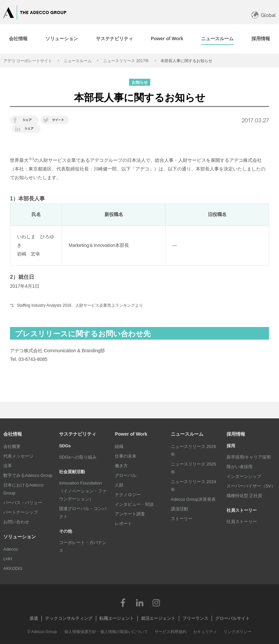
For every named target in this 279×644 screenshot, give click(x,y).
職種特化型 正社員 (244, 496)
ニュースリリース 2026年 (194, 450)
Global (268, 15)
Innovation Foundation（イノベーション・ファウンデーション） (83, 491)
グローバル (126, 475)
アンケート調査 (130, 514)
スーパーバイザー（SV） (251, 486)
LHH (8, 559)
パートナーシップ (21, 512)
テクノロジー (128, 495)
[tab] (62, 39)
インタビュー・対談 (134, 504)
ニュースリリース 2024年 (194, 486)
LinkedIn (140, 602)
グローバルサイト (233, 618)
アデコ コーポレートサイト (28, 61)
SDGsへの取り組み (78, 457)
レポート (123, 524)
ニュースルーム (78, 61)
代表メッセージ (18, 456)
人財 (119, 485)
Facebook (123, 602)
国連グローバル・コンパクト (83, 513)
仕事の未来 (126, 456)
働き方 (121, 466)
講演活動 (179, 509)
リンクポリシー (238, 632)
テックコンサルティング (69, 618)
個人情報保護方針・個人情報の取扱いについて (106, 632)
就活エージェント (158, 618)
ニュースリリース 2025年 (194, 468)
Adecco (10, 549)
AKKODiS (13, 568)
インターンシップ (244, 476)
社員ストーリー (242, 522)
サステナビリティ (78, 434)
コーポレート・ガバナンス (83, 546)
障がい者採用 (240, 467)
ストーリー (182, 519)
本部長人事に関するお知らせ (186, 61)
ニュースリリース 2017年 (126, 61)
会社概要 (12, 446)
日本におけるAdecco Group (23, 489)
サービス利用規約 (171, 632)
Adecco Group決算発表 (193, 499)
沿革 (8, 466)
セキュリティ (205, 632)
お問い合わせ (16, 522)
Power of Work (131, 434)
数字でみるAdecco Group (28, 475)
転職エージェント (117, 618)
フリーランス (195, 618)
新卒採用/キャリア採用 (249, 457)
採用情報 (236, 434)
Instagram (156, 602)
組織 (119, 446)
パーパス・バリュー (23, 503)
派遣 (34, 618)
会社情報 (13, 434)
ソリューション (20, 537)
